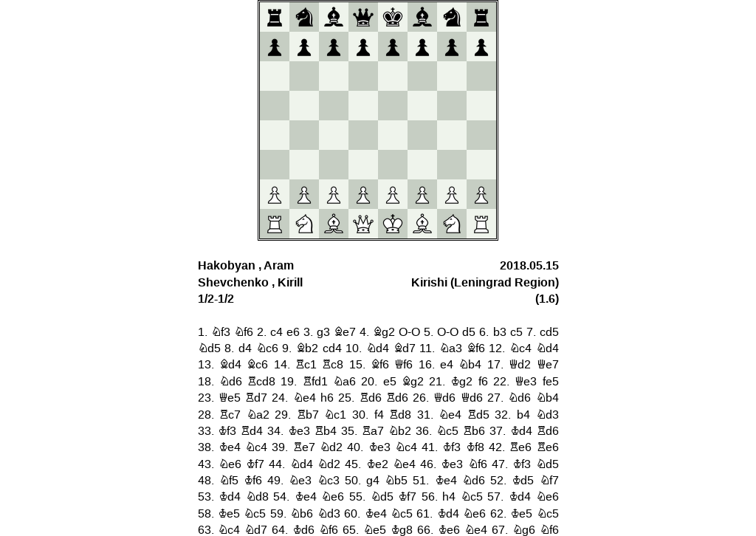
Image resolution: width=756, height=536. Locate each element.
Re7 (304, 447)
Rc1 (306, 365)
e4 (447, 365)
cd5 (549, 332)
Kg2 (461, 382)
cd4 (332, 348)
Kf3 (227, 431)
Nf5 (229, 481)
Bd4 (230, 365)
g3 (323, 332)
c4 (276, 332)
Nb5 (396, 481)
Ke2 (377, 464)
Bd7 (405, 348)
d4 (245, 348)
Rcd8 (261, 382)
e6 (293, 332)
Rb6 (474, 431)
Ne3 (300, 481)
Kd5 (523, 481)
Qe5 (230, 398)
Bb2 (307, 348)
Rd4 (252, 431)
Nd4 (378, 348)
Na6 (344, 382)
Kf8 (475, 447)
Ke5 (229, 514)
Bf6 (476, 348)
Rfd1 (315, 382)
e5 (390, 382)
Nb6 (302, 514)
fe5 (551, 382)
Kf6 (253, 481)
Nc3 (329, 481)
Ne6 (230, 464)
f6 (483, 382)
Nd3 (547, 415)
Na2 (258, 415)
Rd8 (400, 415)
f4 (379, 415)
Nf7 (549, 481)
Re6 (520, 447)
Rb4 (326, 431)
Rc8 (333, 365)
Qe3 (526, 382)
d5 (469, 332)
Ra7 (373, 431)
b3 (500, 332)
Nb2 (400, 431)
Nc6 (267, 348)
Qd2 (520, 365)
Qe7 (548, 365)
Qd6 (444, 398)
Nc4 (520, 348)
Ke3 (299, 431)
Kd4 (521, 431)
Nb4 (470, 365)
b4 (523, 415)
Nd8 (257, 497)
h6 (327, 398)
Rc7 (230, 415)
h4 (449, 497)
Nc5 (447, 431)
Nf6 (244, 332)
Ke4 (230, 447)
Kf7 (255, 464)
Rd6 (371, 398)
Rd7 (256, 398)
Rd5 (478, 415)
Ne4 (305, 398)
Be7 (345, 332)
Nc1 (335, 415)
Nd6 (231, 382)
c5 (516, 332)
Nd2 (331, 447)
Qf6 (403, 365)
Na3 (451, 348)
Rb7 (308, 415)
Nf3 (221, 332)
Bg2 (384, 332)
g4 (373, 481)
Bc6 (257, 365)
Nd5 (209, 348)
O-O (409, 332)
